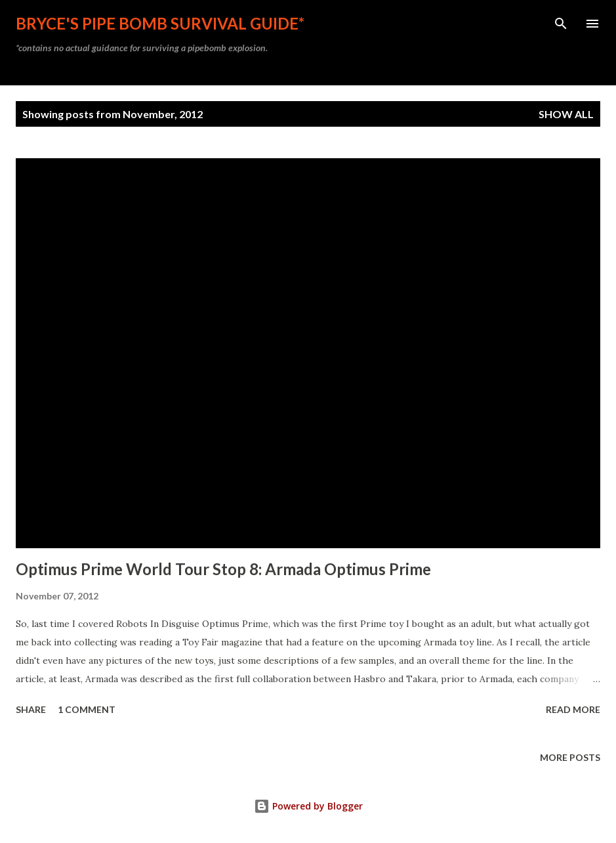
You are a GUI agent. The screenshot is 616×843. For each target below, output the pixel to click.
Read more (573, 709)
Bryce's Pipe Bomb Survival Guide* (160, 23)
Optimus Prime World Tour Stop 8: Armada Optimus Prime (223, 569)
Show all (566, 114)
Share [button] (31, 709)
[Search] (561, 24)
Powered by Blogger (308, 806)
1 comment (87, 709)
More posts (570, 757)
